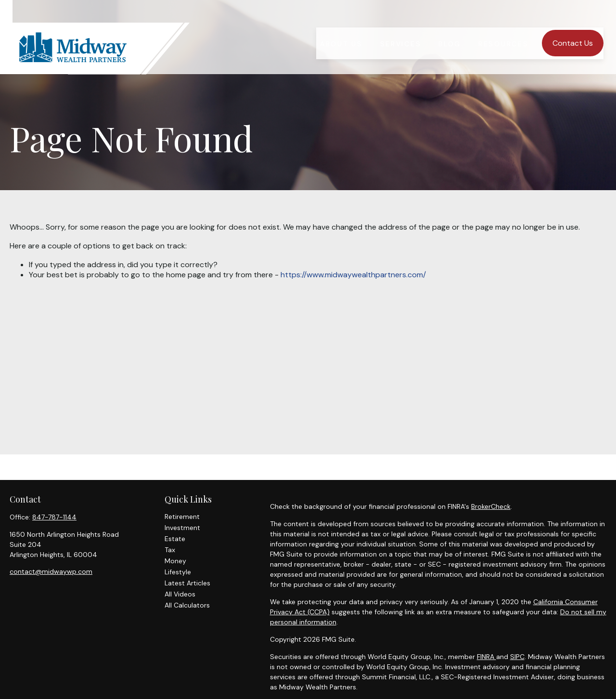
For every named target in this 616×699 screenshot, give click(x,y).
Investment (182, 528)
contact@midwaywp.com (51, 571)
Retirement (182, 517)
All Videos (180, 594)
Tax (170, 550)
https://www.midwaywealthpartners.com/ (353, 275)
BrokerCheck (491, 506)
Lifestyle (178, 572)
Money (175, 561)
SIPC (517, 657)
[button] (341, 26)
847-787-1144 (54, 517)
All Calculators (187, 605)
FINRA (487, 657)
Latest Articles (187, 583)
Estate (175, 539)
